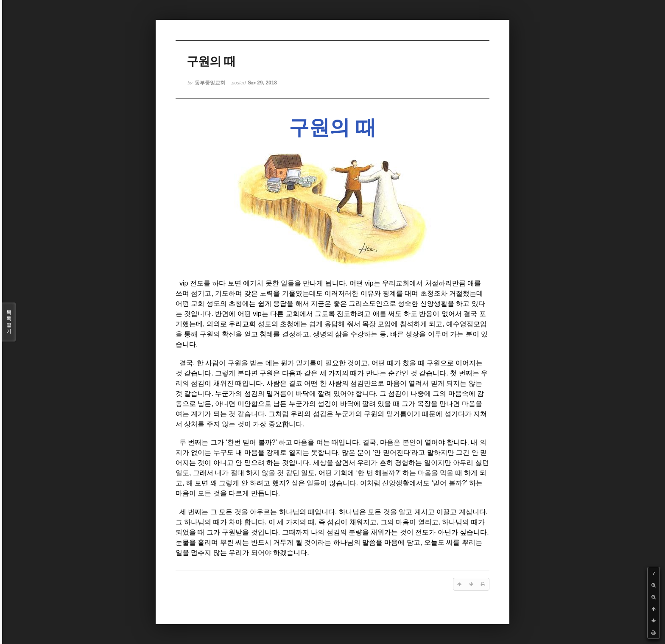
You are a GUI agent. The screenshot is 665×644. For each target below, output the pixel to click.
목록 (9, 322)
